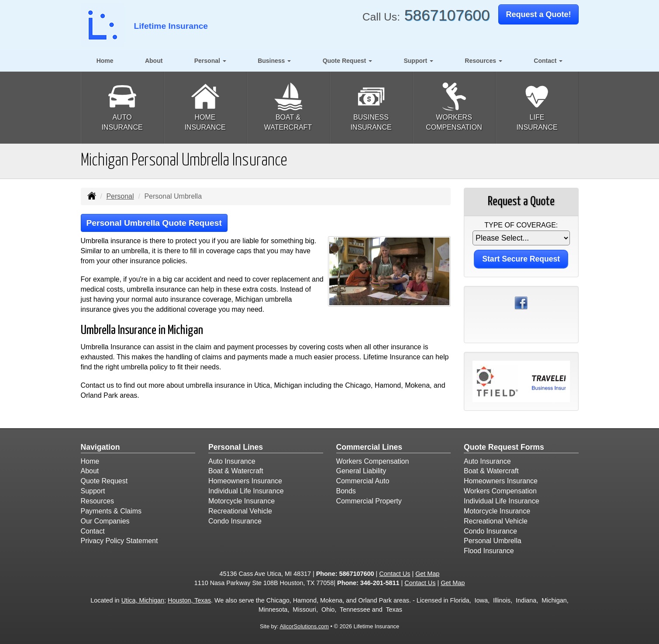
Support (93, 491)
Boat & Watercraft (236, 471)
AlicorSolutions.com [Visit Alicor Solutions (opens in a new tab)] (304, 626)
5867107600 (447, 15)
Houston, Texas (189, 600)
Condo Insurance (235, 521)
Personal (120, 196)
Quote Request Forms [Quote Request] (504, 447)
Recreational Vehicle (240, 511)
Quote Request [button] (347, 61)
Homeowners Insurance (245, 481)
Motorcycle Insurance (242, 501)
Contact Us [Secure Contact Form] (395, 574)
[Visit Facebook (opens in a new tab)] (521, 302)
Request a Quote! (538, 14)
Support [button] (418, 61)
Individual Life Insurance (246, 491)
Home (105, 61)
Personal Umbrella (493, 541)
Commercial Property (369, 501)
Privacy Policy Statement (119, 541)
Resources (97, 501)
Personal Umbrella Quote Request (154, 223)
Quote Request (104, 481)
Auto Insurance (232, 461)
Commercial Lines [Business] (369, 447)
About (154, 61)
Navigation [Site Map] (100, 447)
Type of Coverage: (521, 225)
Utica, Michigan (143, 600)
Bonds (346, 491)
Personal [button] (210, 61)
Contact (93, 531)
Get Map (427, 574)
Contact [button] (548, 61)
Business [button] (274, 61)
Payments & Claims (111, 511)
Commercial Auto (363, 481)
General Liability (361, 471)
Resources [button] (483, 61)
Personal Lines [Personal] (236, 447)
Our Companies (105, 521)
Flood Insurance (489, 551)
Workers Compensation (373, 461)
